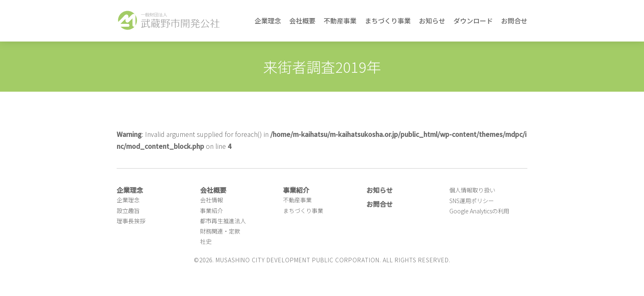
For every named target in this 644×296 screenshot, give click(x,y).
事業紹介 (212, 210)
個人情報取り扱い (472, 190)
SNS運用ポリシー (472, 201)
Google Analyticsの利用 (479, 211)
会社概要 (302, 21)
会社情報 (212, 200)
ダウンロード (473, 21)
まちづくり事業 (388, 21)
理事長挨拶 (131, 221)
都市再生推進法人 (223, 221)
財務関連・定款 (220, 231)
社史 (206, 241)
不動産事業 (340, 21)
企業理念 (268, 21)
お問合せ (514, 21)
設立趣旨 (128, 210)
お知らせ (432, 21)
